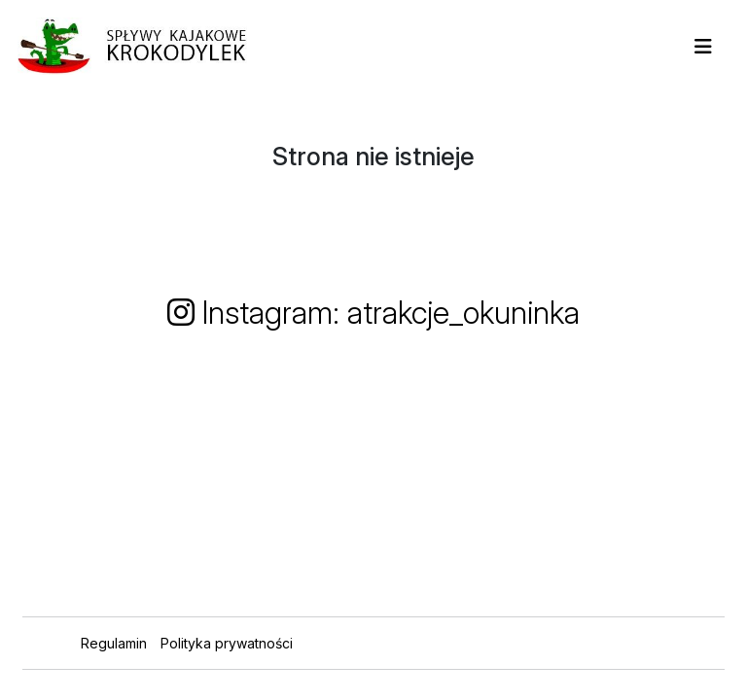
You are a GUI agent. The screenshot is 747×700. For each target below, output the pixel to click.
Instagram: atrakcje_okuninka (373, 313)
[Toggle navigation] (703, 47)
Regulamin (114, 643)
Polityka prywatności (227, 643)
